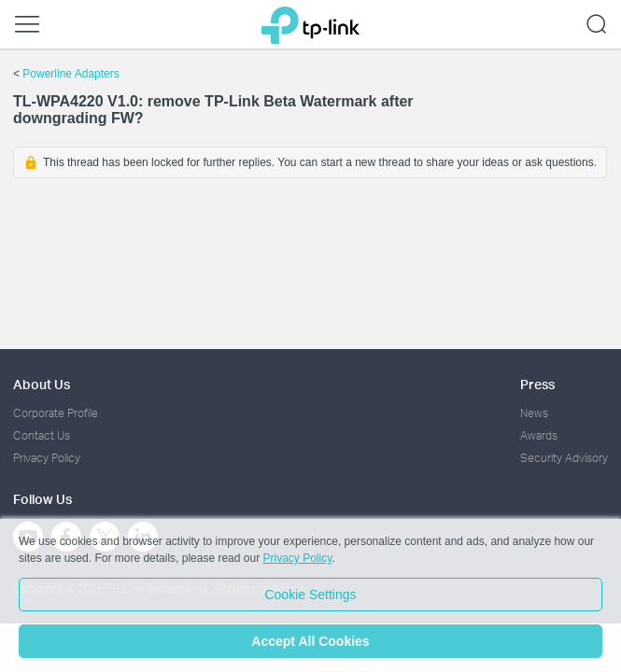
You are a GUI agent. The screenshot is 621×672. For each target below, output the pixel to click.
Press (537, 384)
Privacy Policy (47, 458)
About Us (42, 384)
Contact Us (42, 435)
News (534, 413)
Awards (539, 435)
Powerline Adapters (71, 74)
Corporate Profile (56, 413)
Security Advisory (564, 458)
